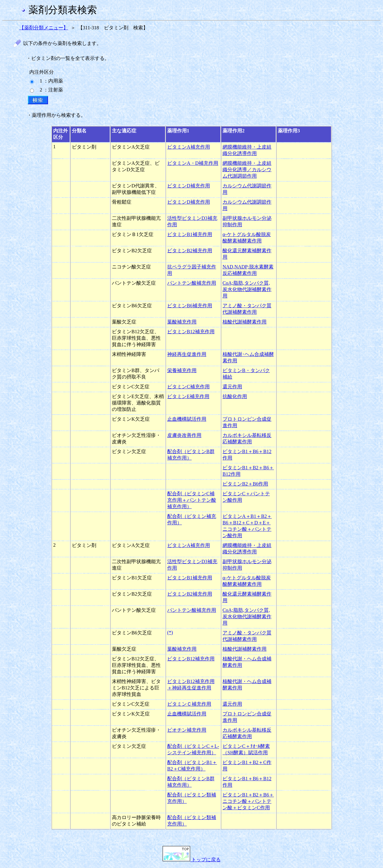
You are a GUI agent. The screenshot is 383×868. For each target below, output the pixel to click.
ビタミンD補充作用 (189, 186)
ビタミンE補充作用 (188, 396)
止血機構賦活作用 (187, 419)
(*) (170, 632)
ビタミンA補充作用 (189, 147)
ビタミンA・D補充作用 (193, 163)
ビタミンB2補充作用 (190, 251)
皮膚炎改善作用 (184, 435)
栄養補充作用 (182, 370)
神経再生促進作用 (187, 354)
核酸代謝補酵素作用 (245, 322)
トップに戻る (192, 860)
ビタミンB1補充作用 (190, 234)
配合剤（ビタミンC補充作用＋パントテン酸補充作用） (192, 500)
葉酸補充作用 (182, 322)
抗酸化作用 (235, 396)
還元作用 (232, 387)
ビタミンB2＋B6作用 (245, 484)
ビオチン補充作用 (187, 730)
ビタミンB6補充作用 (190, 306)
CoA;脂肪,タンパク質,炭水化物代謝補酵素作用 (247, 289)
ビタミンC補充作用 (188, 387)
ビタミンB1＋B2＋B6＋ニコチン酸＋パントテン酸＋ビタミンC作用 (248, 801)
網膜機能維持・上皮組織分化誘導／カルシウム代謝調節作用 (247, 170)
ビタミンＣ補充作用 (189, 704)
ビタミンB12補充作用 (191, 332)
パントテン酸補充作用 (192, 283)
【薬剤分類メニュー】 (44, 28)
